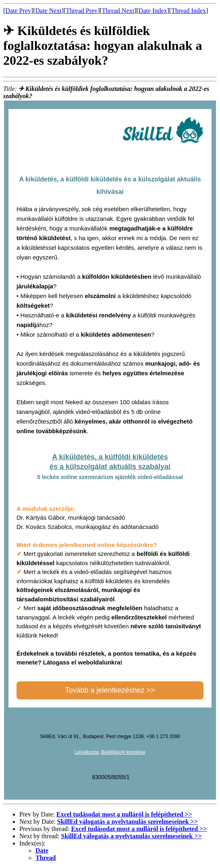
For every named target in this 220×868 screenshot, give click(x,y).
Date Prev (18, 11)
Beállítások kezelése (123, 752)
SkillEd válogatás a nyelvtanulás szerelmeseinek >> (128, 822)
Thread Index (189, 11)
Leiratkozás (87, 752)
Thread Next (118, 11)
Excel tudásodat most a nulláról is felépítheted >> (124, 814)
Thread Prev (82, 11)
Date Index (153, 11)
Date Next (49, 11)
